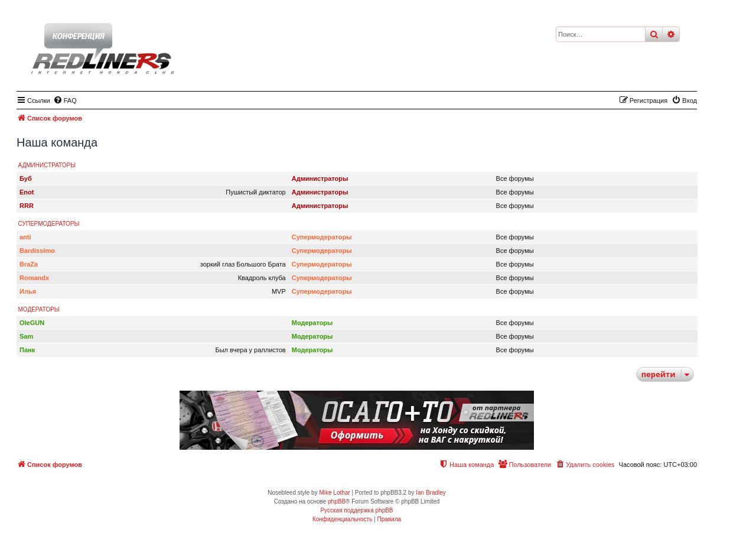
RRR (27, 206)
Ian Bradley (431, 493)
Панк (27, 350)
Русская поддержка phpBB (356, 510)
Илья (28, 291)
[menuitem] (65, 100)
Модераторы (39, 309)
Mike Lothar (334, 493)
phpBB (337, 501)
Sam (26, 336)
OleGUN (32, 323)
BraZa (29, 264)
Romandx (34, 278)
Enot (27, 192)
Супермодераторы (49, 224)
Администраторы (47, 165)
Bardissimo (37, 251)
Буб (26, 178)
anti (25, 237)
